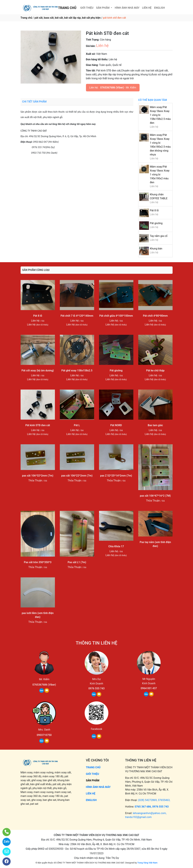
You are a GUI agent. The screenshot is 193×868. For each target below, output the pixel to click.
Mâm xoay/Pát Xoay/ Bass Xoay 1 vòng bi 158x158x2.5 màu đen (160, 115)
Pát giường (156, 223)
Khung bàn (156, 249)
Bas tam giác (155, 425)
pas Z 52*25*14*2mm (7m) (116, 476)
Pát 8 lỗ (154, 210)
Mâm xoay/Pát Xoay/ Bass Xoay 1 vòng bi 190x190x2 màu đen (160, 174)
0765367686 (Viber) (112, 88)
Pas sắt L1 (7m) (77, 562)
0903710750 (44, 735)
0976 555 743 (97, 688)
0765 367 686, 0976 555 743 (152, 807)
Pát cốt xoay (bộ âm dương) (38, 370)
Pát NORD (116, 425)
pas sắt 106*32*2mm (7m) (38, 476)
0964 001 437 (149, 688)
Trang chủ (26, 18)
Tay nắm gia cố (159, 236)
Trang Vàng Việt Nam (147, 863)
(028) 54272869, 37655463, (154, 800)
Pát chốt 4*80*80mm (155, 316)
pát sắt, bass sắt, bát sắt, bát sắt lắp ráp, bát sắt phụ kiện (67, 18)
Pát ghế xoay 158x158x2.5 (77, 370)
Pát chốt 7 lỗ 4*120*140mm (77, 316)
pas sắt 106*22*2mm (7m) (77, 476)
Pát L (77, 425)
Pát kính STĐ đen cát (38, 425)
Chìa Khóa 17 (116, 546)
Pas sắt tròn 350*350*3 (38, 562)
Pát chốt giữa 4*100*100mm (116, 316)
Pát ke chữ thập (155, 370)
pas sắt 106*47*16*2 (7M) (155, 496)
